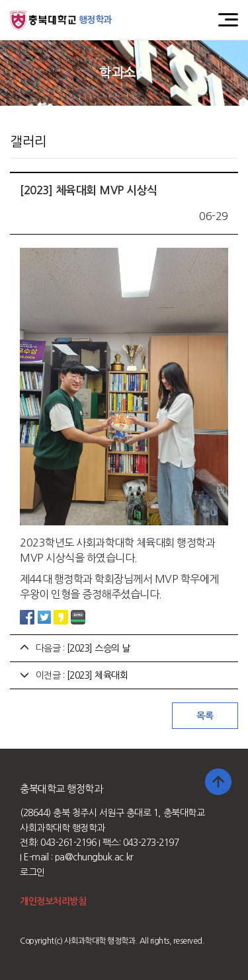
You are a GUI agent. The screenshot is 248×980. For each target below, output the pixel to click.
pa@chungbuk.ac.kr (94, 857)
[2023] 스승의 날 (99, 648)
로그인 (32, 872)
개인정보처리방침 (53, 901)
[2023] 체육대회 (98, 675)
